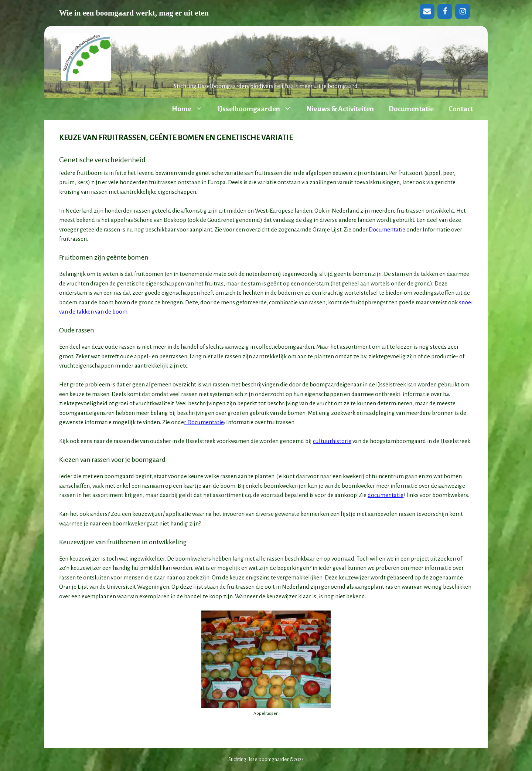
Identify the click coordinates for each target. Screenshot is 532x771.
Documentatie (411, 109)
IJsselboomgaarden (258, 109)
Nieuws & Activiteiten (340, 109)
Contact (461, 109)
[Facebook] (445, 11)
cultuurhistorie (332, 441)
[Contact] (427, 11)
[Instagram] (463, 11)
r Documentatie (204, 422)
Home (191, 109)
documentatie (386, 495)
